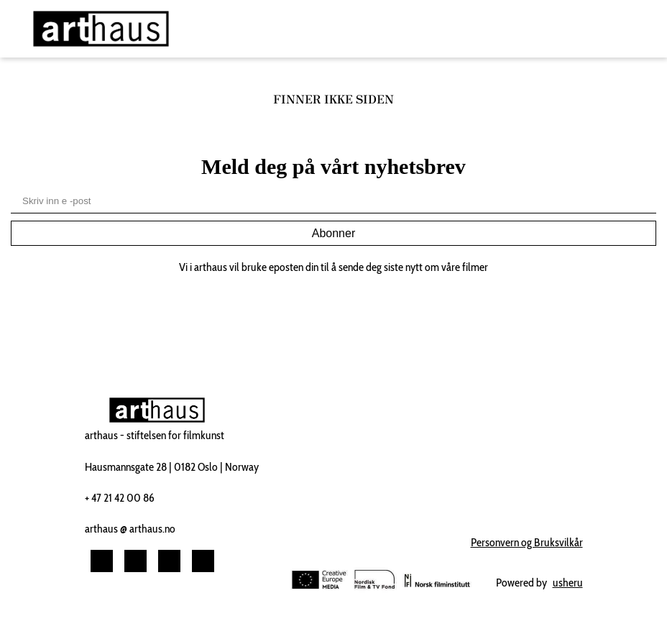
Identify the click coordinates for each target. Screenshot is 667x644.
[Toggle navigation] (630, 29)
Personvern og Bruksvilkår (527, 542)
